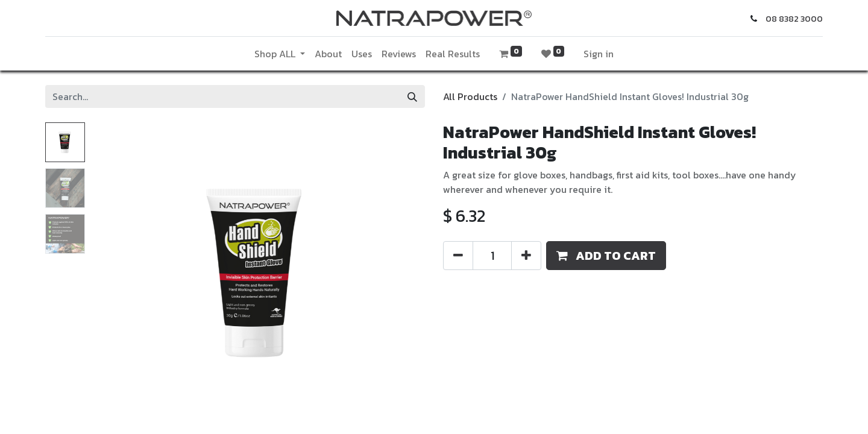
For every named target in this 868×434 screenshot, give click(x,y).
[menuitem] (328, 54)
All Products (470, 96)
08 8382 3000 (794, 19)
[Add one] (526, 256)
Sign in (599, 54)
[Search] (412, 96)
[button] (606, 256)
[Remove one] (458, 256)
